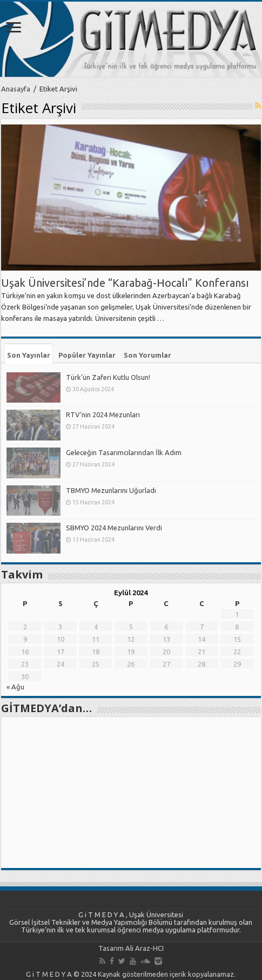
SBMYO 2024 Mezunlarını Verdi (114, 528)
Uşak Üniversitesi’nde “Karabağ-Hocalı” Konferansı (125, 283)
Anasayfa (16, 89)
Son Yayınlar (29, 355)
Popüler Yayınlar (87, 355)
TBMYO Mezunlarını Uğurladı (111, 490)
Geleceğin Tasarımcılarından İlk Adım (124, 452)
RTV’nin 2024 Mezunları (103, 415)
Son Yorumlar (147, 355)
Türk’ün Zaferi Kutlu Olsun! (108, 377)
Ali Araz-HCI (145, 948)
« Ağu (15, 687)
